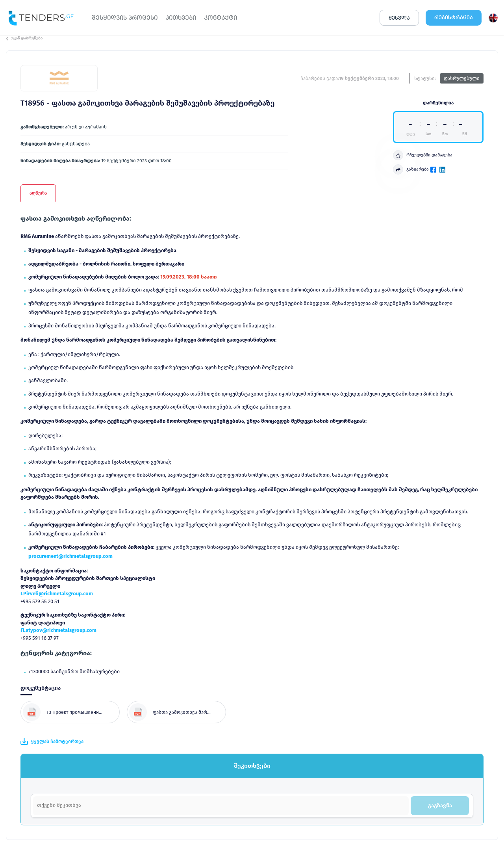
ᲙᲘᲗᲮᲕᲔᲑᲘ (181, 18)
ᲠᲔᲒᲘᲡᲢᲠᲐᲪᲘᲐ (454, 18)
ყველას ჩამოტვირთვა (52, 741)
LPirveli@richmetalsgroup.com (57, 594)
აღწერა (38, 193)
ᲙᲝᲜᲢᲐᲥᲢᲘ (220, 18)
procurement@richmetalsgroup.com (70, 556)
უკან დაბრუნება (24, 38)
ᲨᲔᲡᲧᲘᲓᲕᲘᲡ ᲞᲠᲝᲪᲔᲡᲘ (125, 18)
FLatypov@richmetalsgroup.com (58, 630)
